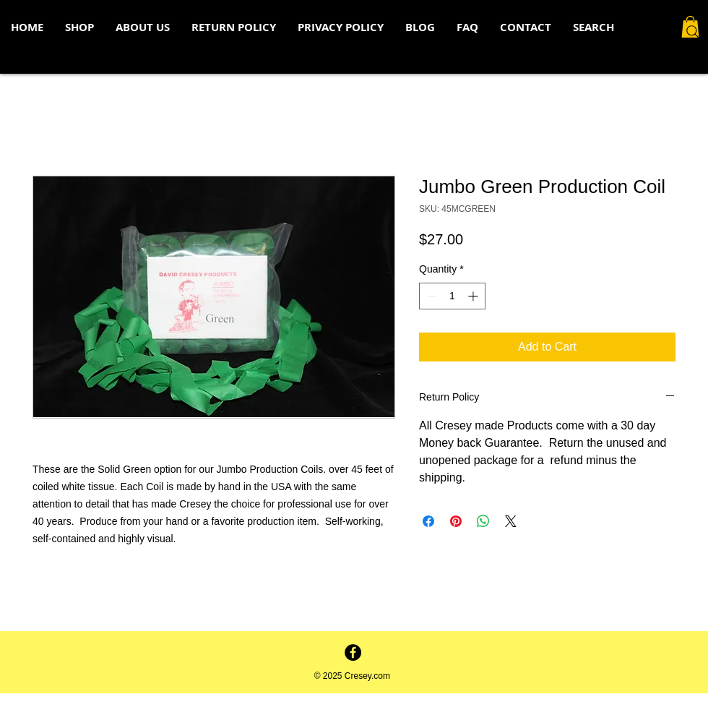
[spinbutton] (452, 296)
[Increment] (474, 296)
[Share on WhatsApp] (483, 521)
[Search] (693, 32)
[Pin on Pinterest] (456, 521)
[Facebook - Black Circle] (353, 652)
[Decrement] (430, 296)
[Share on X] (511, 521)
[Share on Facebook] (428, 521)
